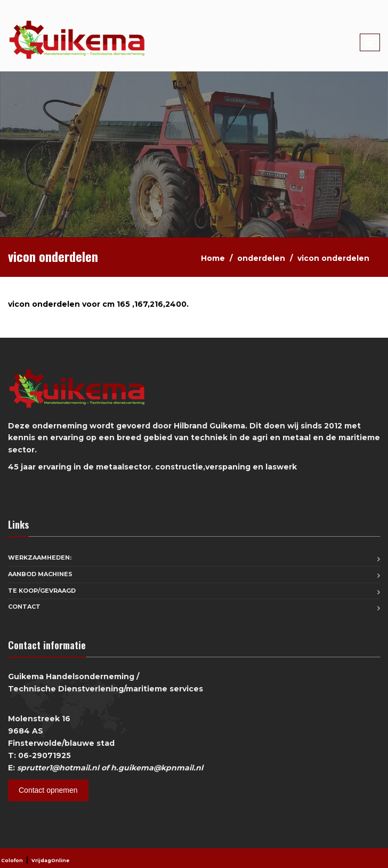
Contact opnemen (48, 790)
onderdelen (261, 258)
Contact (24, 607)
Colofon (12, 860)
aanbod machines (40, 574)
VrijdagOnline (50, 860)
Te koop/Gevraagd (42, 591)
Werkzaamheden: (40, 558)
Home (213, 258)
